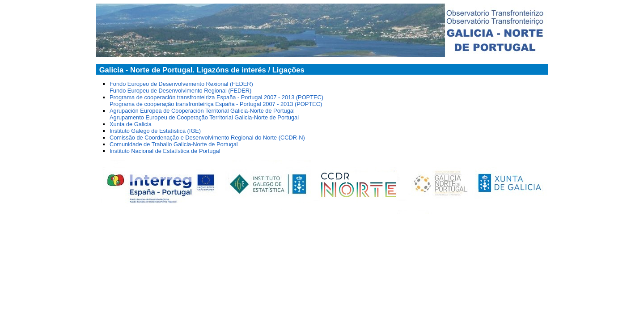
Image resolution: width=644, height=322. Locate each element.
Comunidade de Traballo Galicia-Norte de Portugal (174, 144)
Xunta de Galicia (131, 124)
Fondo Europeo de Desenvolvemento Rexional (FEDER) (181, 84)
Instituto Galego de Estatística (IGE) (155, 131)
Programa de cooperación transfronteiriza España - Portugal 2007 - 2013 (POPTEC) (216, 97)
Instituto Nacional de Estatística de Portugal (165, 151)
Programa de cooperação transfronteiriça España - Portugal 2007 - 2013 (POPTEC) (216, 104)
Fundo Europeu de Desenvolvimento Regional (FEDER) (180, 91)
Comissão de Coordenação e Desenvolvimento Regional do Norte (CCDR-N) (207, 138)
